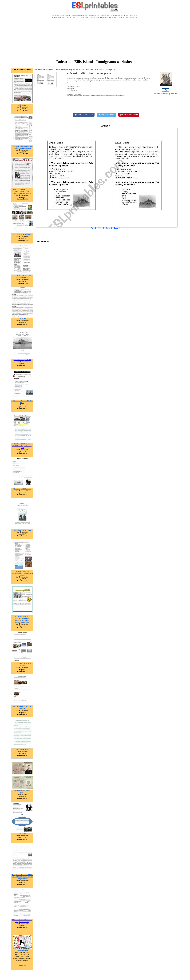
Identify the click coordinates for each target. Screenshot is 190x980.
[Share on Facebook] (84, 115)
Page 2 (101, 228)
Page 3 (109, 228)
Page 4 (117, 228)
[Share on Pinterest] (129, 115)
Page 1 (93, 228)
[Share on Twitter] (106, 115)
